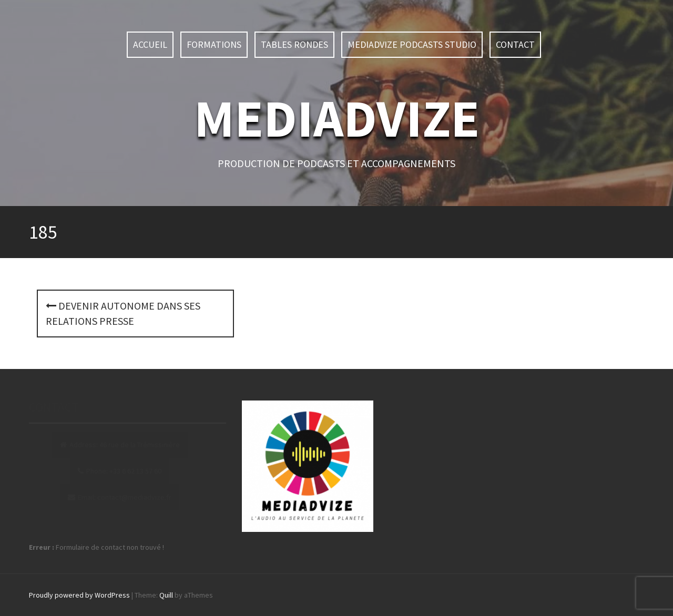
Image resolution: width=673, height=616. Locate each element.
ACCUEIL (150, 44)
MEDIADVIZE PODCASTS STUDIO (412, 44)
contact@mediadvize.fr (134, 497)
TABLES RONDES (294, 44)
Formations (214, 44)
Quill (166, 595)
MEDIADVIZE (337, 118)
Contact (515, 44)
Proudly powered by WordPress (79, 595)
